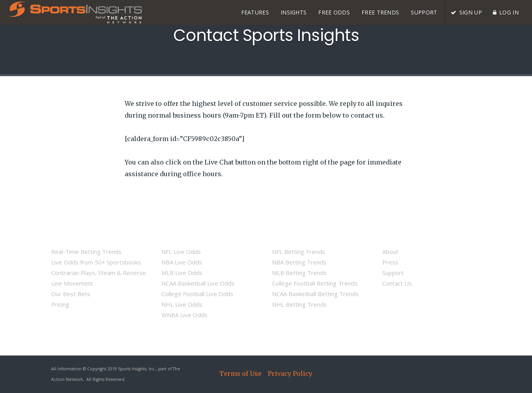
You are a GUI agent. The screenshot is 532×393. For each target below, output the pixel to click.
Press (390, 262)
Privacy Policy (290, 373)
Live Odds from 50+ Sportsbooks (96, 262)
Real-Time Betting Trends (86, 252)
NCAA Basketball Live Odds (198, 283)
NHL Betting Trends (299, 304)
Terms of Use (240, 373)
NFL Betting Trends (299, 252)
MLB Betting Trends (299, 273)
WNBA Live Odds (184, 315)
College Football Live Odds (197, 294)
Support (393, 273)
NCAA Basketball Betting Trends (315, 294)
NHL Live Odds (182, 304)
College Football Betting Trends (315, 283)
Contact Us (397, 283)
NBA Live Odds (182, 262)
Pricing (60, 304)
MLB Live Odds (182, 273)
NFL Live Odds (181, 252)
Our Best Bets (71, 294)
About (390, 252)
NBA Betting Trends (299, 262)
